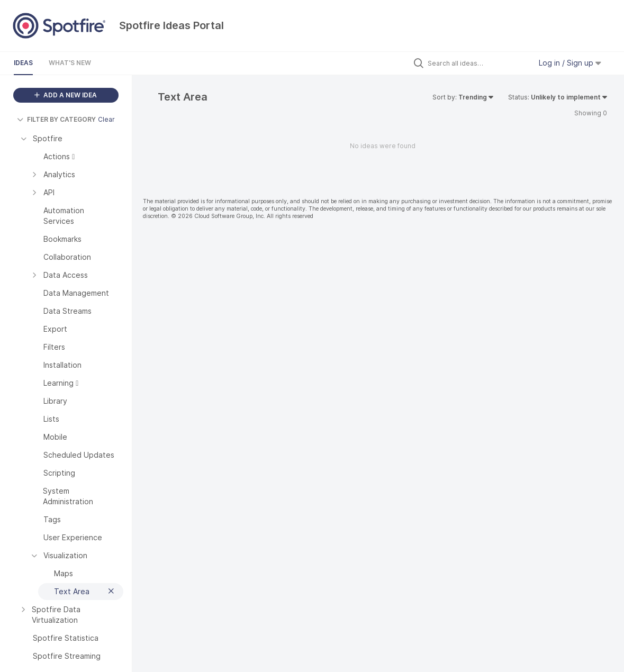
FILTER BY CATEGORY (56, 119)
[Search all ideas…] (477, 63)
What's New (70, 63)
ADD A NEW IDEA (66, 95)
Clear (106, 119)
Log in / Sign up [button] (570, 63)
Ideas (23, 63)
